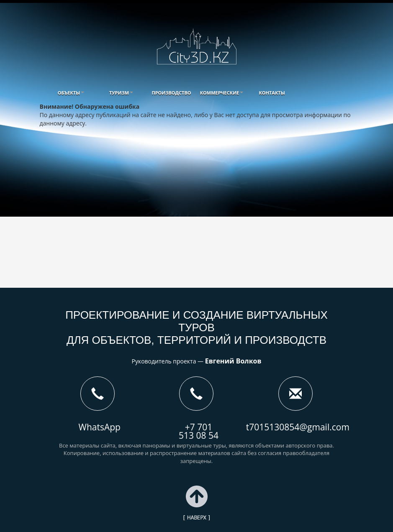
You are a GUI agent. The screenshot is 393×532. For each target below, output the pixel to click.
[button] (71, 93)
